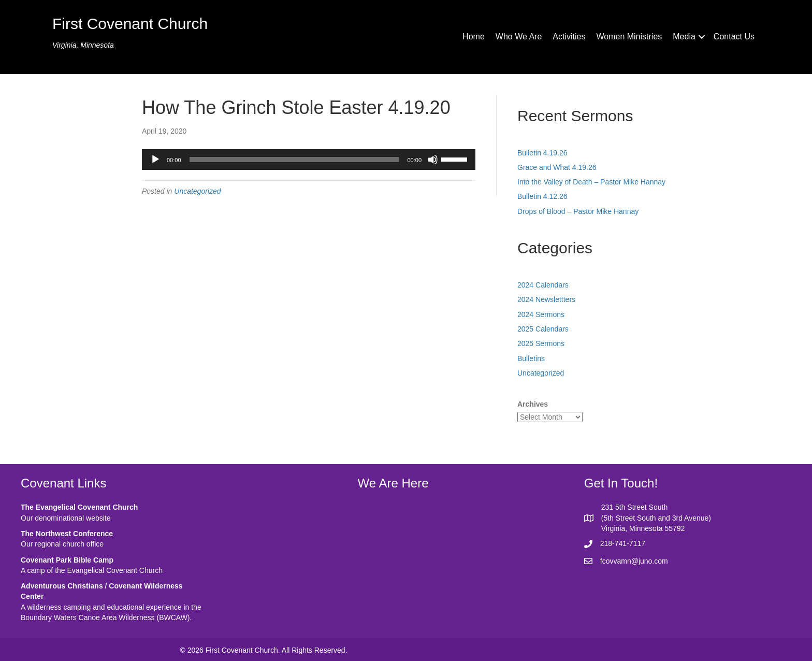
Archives (533, 404)
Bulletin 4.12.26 (542, 196)
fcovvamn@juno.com (634, 561)
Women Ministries (629, 37)
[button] (702, 37)
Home (474, 37)
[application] (309, 160)
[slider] (294, 160)
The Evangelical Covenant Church (79, 507)
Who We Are (519, 37)
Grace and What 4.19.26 (557, 167)
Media (684, 37)
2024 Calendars (543, 285)
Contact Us (734, 37)
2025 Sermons (541, 343)
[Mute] (433, 160)
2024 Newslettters (546, 299)
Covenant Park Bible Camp (67, 560)
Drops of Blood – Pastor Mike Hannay (578, 211)
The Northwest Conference (67, 534)
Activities (569, 37)
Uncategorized (197, 191)
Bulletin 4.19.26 (542, 153)
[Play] (155, 160)
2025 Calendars (543, 329)
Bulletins (531, 358)
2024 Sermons (541, 314)
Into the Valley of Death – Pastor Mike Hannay (591, 182)
